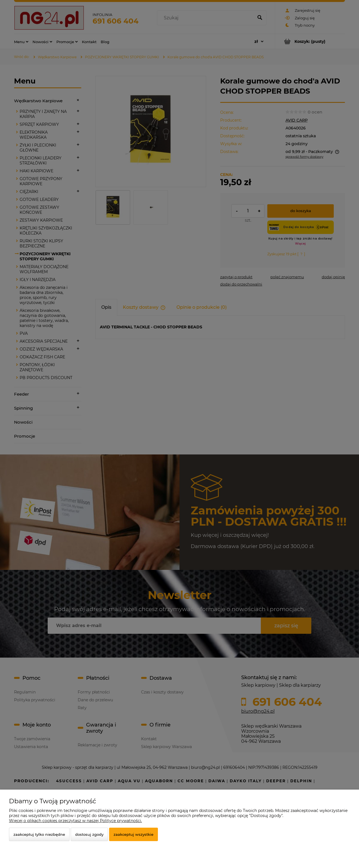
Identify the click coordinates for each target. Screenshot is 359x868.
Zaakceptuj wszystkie (134, 834)
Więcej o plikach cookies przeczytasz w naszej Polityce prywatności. (75, 821)
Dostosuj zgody (89, 834)
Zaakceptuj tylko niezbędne (39, 834)
